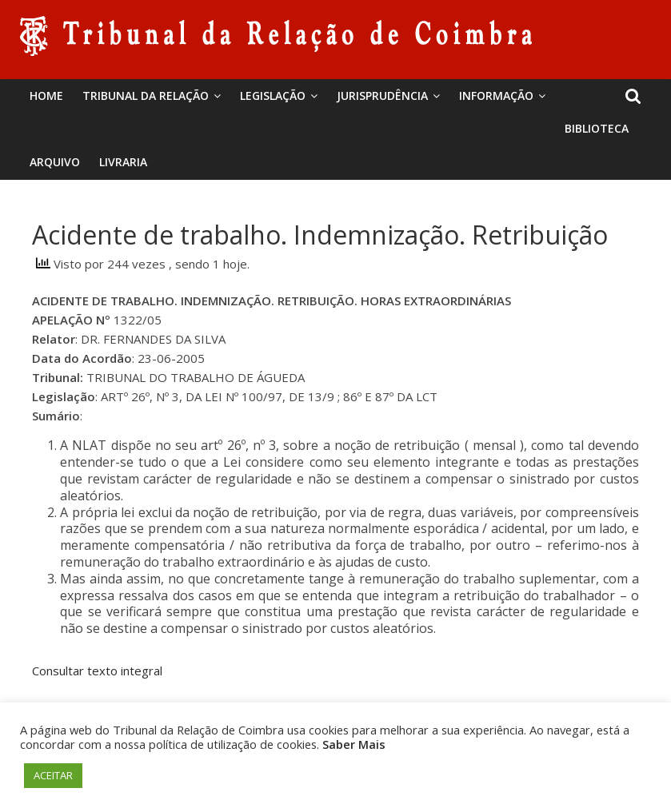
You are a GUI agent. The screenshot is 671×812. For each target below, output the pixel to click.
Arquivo (55, 162)
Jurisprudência (382, 96)
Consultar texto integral (97, 671)
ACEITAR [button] (53, 775)
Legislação (273, 96)
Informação (496, 96)
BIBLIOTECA (597, 128)
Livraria (123, 162)
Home (46, 96)
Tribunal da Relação (146, 96)
